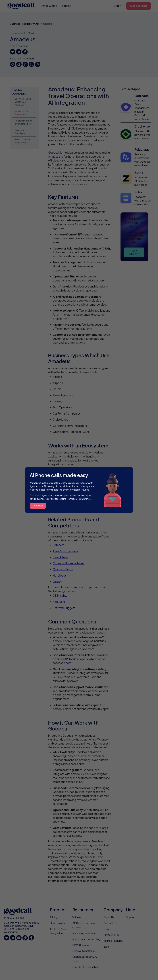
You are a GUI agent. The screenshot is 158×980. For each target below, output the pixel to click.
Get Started (38, 506)
